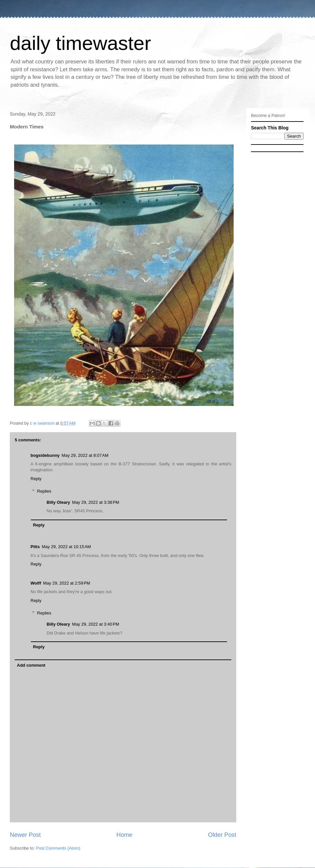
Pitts (35, 547)
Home (125, 835)
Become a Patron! (268, 115)
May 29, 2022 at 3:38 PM (96, 502)
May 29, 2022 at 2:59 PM (66, 583)
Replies (44, 491)
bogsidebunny (45, 455)
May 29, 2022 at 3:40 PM (96, 624)
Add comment (31, 665)
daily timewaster (80, 43)
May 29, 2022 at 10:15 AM (66, 547)
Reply (36, 479)
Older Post (222, 835)
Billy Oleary (58, 502)
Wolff (36, 583)
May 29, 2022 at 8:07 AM (85, 455)
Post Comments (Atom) (58, 848)
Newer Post (25, 835)
